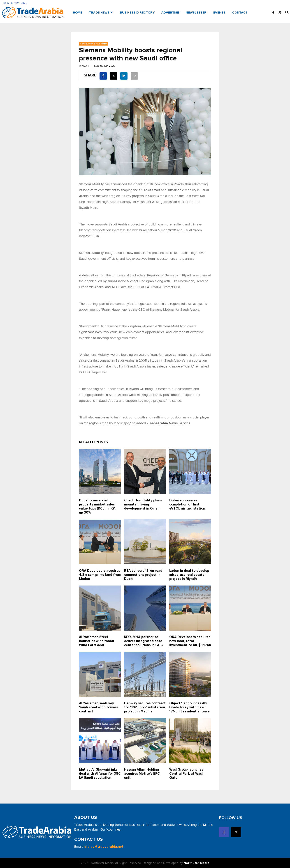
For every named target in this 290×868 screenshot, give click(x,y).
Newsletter (196, 13)
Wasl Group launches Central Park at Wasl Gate (186, 774)
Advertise (170, 13)
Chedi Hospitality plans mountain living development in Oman (143, 504)
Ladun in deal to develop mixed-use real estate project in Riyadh (189, 575)
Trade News (101, 13)
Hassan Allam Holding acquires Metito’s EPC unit (142, 774)
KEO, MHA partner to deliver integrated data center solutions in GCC (144, 641)
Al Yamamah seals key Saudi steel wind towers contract (98, 707)
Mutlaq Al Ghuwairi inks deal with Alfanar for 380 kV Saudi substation (100, 774)
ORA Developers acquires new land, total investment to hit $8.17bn (190, 641)
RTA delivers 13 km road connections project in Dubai (143, 575)
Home (78, 13)
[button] (287, 13)
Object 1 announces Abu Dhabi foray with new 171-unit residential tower (190, 707)
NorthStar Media (197, 863)
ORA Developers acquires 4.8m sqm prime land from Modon (100, 575)
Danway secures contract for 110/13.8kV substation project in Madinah (145, 707)
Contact (240, 13)
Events (219, 13)
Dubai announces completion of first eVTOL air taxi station (187, 504)
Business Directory (137, 13)
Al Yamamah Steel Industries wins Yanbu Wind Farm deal (96, 641)
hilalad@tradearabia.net (104, 847)
